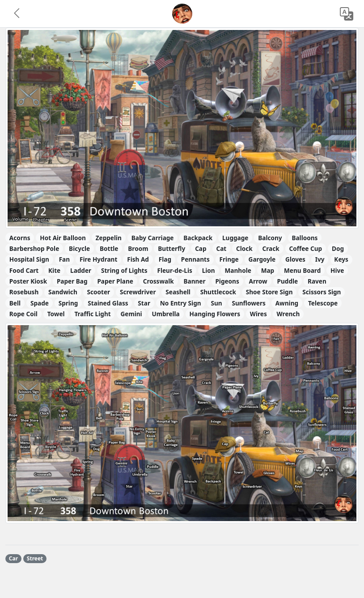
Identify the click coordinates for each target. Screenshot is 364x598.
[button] (17, 14)
